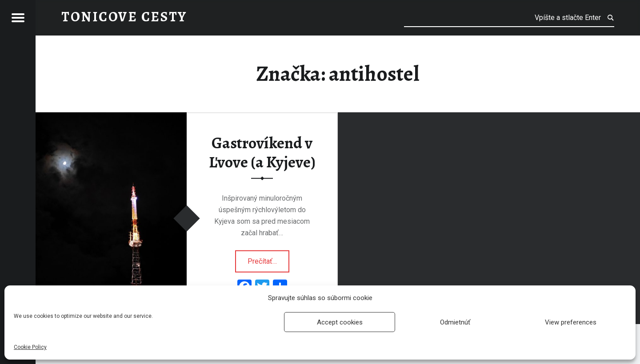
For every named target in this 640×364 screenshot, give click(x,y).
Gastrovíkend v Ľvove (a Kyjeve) (262, 152)
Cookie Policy (30, 347)
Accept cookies (340, 322)
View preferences (571, 322)
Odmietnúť (455, 322)
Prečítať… (268, 258)
